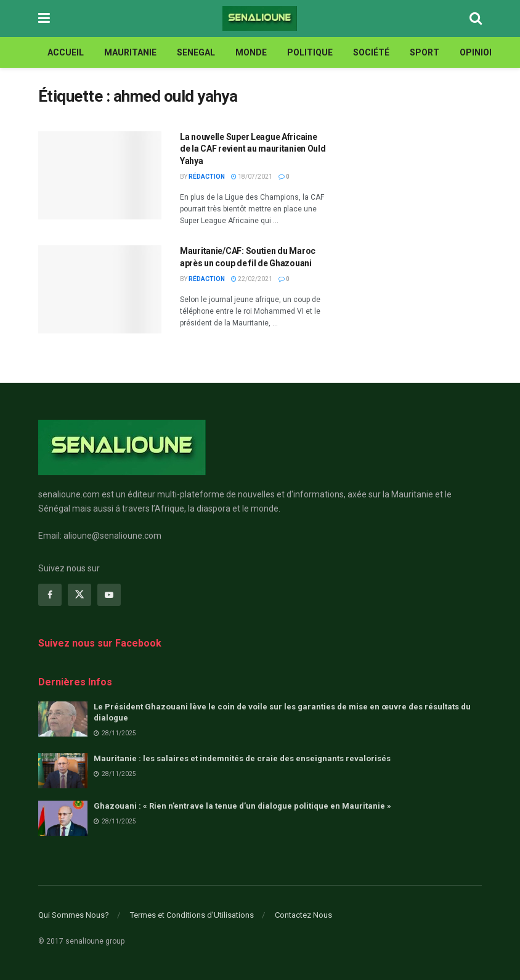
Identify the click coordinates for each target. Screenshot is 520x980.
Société (371, 52)
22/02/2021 (252, 279)
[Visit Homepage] (260, 18)
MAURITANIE (130, 52)
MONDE (251, 52)
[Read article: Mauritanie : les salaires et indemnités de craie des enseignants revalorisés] (63, 771)
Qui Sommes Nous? (74, 915)
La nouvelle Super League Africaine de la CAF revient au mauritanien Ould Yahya (253, 149)
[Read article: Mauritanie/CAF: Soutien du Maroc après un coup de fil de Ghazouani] (100, 289)
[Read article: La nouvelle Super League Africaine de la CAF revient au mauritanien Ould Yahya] (100, 175)
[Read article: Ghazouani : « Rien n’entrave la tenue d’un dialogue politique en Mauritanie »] (63, 818)
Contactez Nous (303, 915)
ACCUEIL (66, 52)
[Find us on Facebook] (50, 595)
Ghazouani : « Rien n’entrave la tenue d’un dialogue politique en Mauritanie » (242, 806)
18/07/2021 (252, 177)
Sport (425, 52)
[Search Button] (476, 18)
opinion (477, 52)
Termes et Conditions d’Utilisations (192, 915)
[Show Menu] (44, 18)
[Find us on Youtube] (109, 595)
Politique (310, 52)
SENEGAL (196, 52)
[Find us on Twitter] (79, 595)
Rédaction (207, 177)
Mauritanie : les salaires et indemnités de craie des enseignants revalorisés (242, 758)
